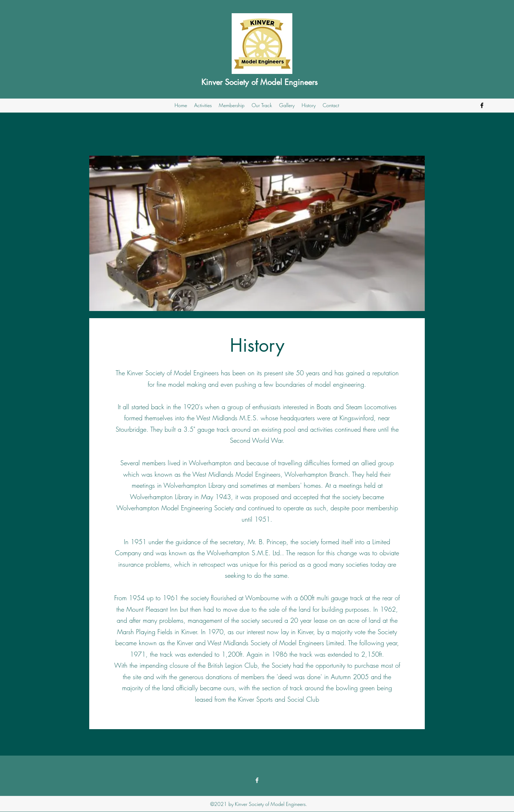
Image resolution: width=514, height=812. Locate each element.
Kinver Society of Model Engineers (259, 82)
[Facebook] (482, 105)
